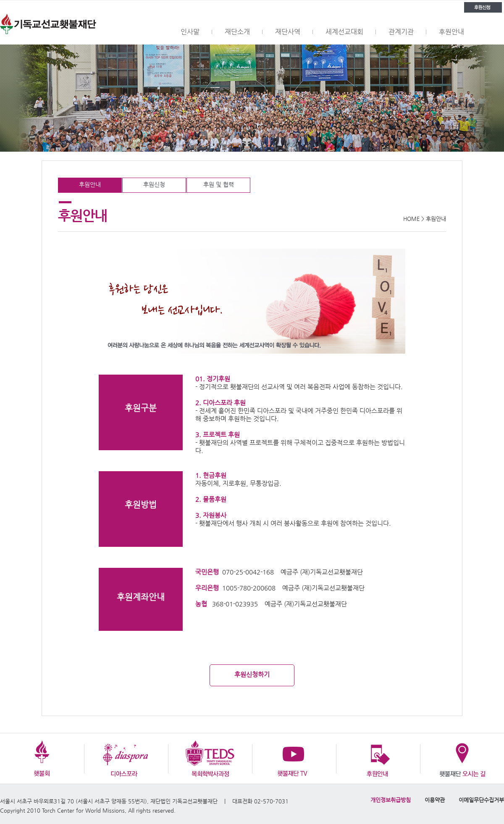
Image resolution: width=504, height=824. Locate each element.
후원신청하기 (252, 674)
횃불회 (42, 758)
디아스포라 (126, 758)
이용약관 (435, 800)
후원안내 (451, 32)
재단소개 (237, 32)
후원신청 (483, 7)
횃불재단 (48, 22)
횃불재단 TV (294, 758)
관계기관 (401, 32)
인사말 (190, 32)
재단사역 (288, 32)
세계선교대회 (344, 32)
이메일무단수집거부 (481, 800)
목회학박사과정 (210, 758)
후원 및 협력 (219, 184)
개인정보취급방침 (391, 800)
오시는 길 (462, 758)
